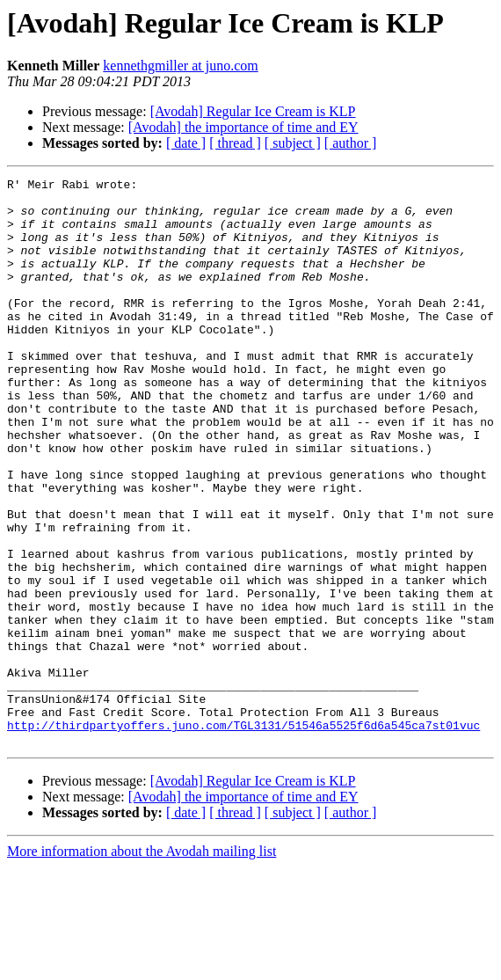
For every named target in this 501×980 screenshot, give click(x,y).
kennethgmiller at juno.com (180, 66)
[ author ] (351, 143)
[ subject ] (293, 143)
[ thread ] (235, 143)
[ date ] (186, 143)
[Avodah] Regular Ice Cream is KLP (253, 111)
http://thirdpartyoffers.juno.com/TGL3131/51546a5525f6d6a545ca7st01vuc (243, 836)
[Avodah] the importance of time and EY (243, 127)
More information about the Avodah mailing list (142, 965)
